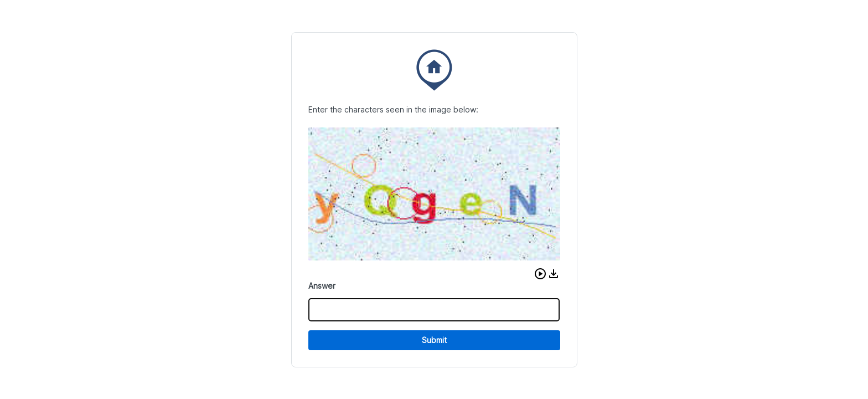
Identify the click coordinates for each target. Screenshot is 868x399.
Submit (434, 340)
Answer (322, 286)
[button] (540, 274)
